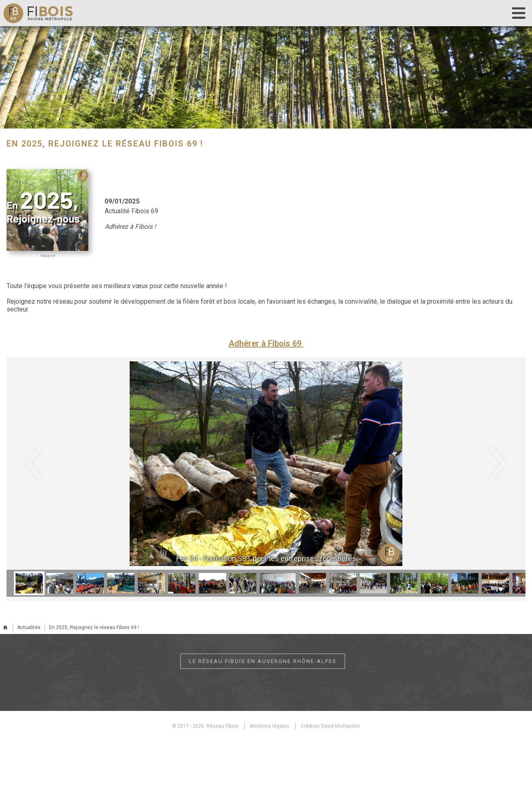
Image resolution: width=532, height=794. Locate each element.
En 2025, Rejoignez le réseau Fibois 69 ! (94, 627)
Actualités (29, 627)
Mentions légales (269, 726)
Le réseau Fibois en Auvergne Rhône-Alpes (263, 661)
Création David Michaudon (330, 726)
